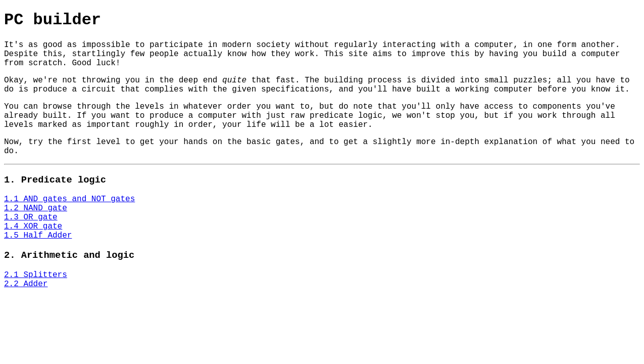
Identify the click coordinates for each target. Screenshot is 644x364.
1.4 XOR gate (33, 226)
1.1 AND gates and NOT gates (69, 199)
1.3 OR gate (31, 217)
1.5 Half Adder (38, 236)
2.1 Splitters (36, 275)
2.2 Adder (26, 284)
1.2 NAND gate (36, 208)
